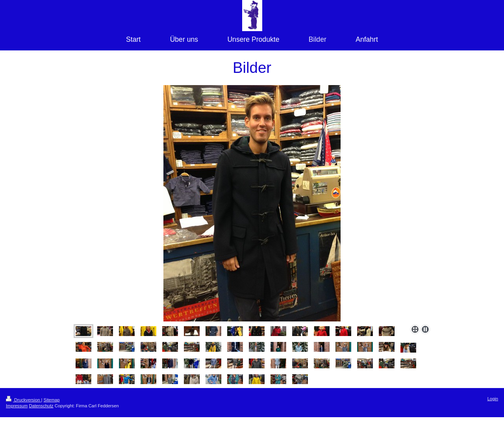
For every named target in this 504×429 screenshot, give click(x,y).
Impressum (17, 406)
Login (493, 399)
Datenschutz (41, 406)
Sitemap (52, 400)
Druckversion (24, 400)
